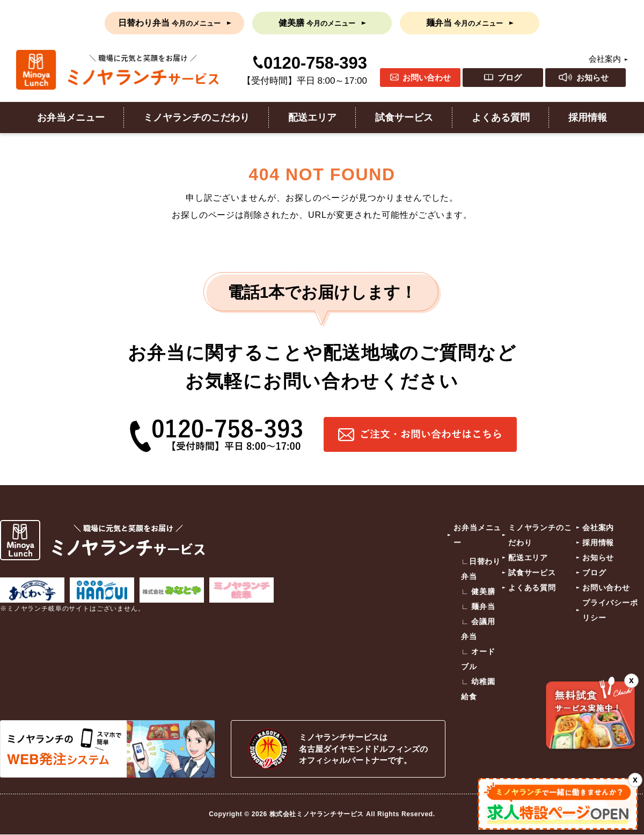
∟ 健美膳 (478, 591)
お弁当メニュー (71, 118)
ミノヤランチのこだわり (196, 118)
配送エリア (312, 118)
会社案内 (605, 59)
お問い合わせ (427, 78)
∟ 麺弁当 (478, 606)
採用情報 (588, 118)
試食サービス (404, 118)
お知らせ (592, 78)
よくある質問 (501, 118)
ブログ (510, 78)
